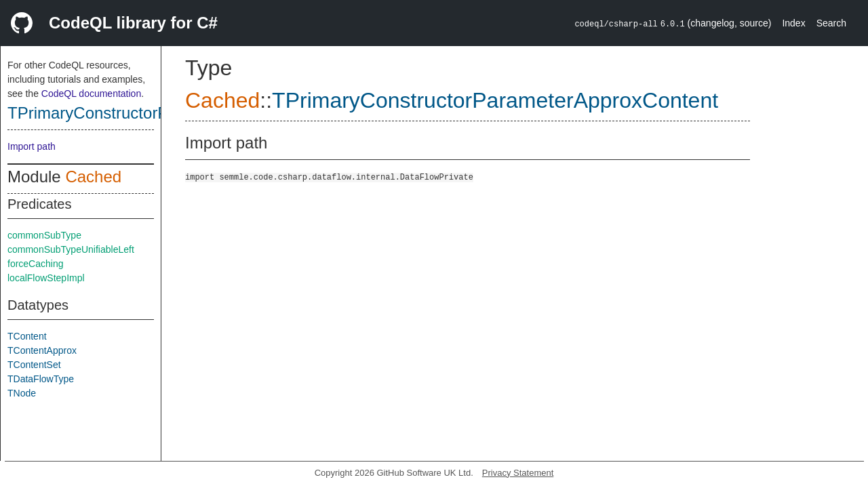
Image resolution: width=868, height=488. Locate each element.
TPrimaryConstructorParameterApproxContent (495, 100)
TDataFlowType (41, 379)
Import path (32, 146)
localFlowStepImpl (46, 278)
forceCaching (36, 264)
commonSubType (44, 235)
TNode (22, 393)
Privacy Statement (518, 473)
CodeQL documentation (91, 94)
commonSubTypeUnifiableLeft (71, 249)
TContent (27, 336)
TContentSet (34, 365)
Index (793, 23)
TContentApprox (42, 350)
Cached (93, 177)
